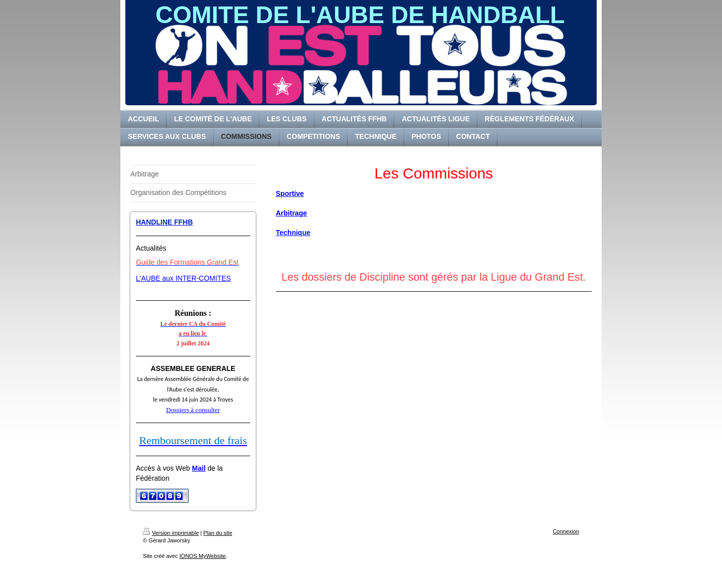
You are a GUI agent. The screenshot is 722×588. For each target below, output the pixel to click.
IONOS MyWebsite (203, 556)
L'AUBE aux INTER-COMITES (183, 278)
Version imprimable (171, 533)
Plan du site (218, 533)
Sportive (290, 193)
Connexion (566, 531)
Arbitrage (291, 213)
